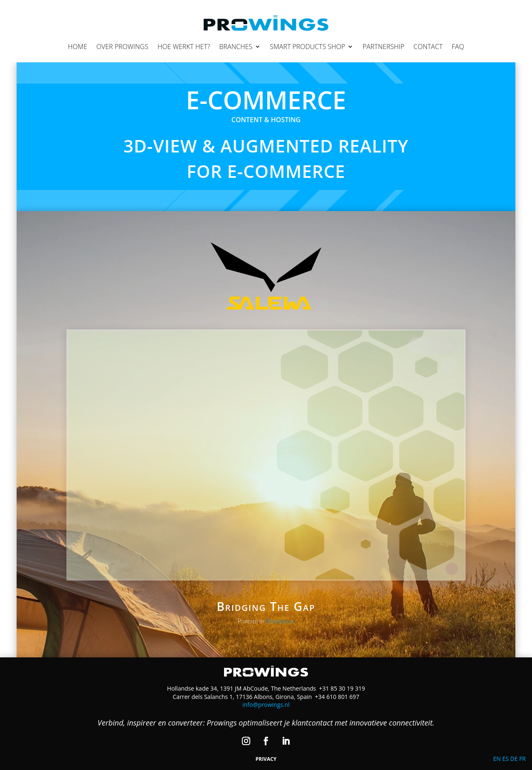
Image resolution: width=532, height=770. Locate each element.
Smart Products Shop (307, 47)
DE (514, 759)
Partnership (383, 47)
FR (522, 759)
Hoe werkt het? (184, 47)
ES (505, 759)
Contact (428, 47)
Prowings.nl (280, 621)
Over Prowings (122, 47)
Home (77, 47)
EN (497, 759)
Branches (236, 47)
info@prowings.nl (266, 705)
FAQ (458, 47)
